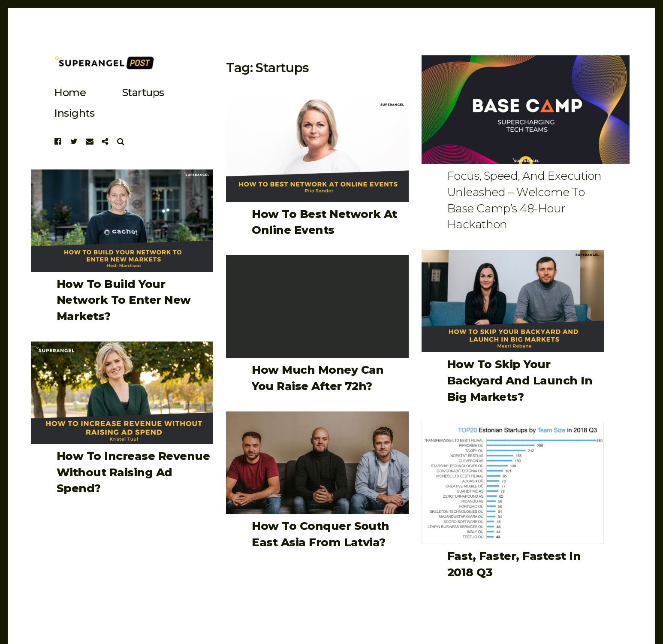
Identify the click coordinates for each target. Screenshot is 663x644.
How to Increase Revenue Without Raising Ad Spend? (133, 472)
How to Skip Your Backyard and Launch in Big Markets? (520, 380)
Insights (74, 113)
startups (143, 92)
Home (70, 92)
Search (121, 142)
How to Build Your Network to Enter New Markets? (124, 300)
